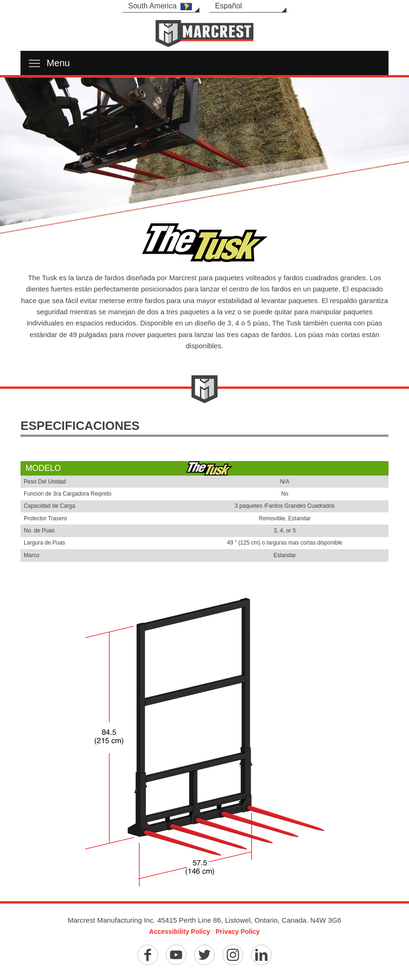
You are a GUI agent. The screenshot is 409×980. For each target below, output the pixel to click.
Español (229, 6)
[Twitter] (204, 955)
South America (160, 6)
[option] (204, 161)
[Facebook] (148, 955)
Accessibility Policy (180, 932)
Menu (49, 63)
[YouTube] (176, 955)
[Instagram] (233, 955)
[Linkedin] (261, 955)
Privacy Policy (238, 932)
